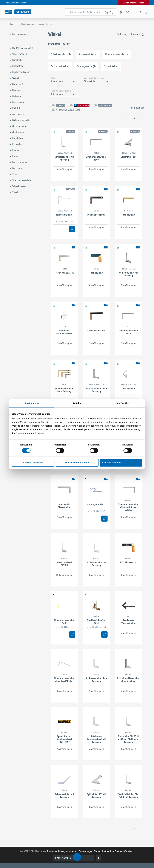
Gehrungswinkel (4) (86, 66)
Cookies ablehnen (33, 463)
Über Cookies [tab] (122, 403)
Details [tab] (77, 403)
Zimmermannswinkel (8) (117, 54)
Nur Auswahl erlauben (77, 463)
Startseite (14, 24)
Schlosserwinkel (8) (88, 54)
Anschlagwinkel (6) (60, 66)
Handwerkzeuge (28, 24)
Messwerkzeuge (45, 24)
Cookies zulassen (112, 463)
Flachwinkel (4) (111, 66)
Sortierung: (122, 34)
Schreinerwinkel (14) (61, 54)
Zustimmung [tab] (32, 403)
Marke (53, 78)
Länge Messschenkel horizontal (95, 78)
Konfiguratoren (23, 12)
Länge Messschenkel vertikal (61, 91)
